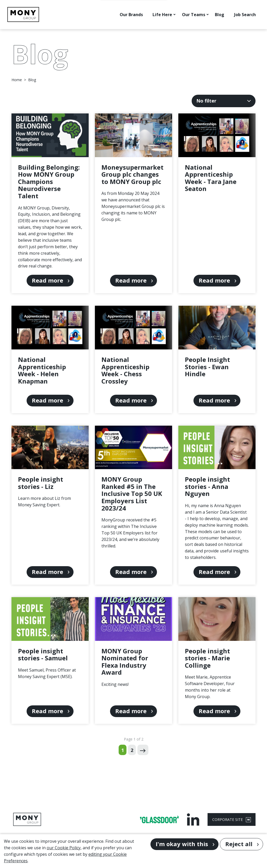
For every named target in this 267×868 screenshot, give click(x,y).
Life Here (162, 15)
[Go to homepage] (23, 14)
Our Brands (131, 15)
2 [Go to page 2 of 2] (132, 750)
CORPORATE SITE (232, 820)
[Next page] (143, 750)
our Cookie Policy (64, 848)
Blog (220, 15)
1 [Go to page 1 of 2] (123, 750)
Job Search (245, 15)
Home (17, 80)
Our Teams (194, 15)
